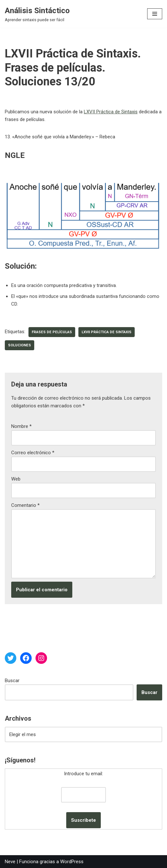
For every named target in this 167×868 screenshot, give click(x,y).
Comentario (25, 505)
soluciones (20, 345)
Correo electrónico (33, 453)
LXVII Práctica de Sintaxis (111, 112)
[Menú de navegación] (155, 14)
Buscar (12, 681)
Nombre (21, 426)
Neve (10, 862)
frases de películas (52, 332)
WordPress (72, 862)
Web (16, 479)
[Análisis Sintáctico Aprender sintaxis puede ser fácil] (37, 14)
